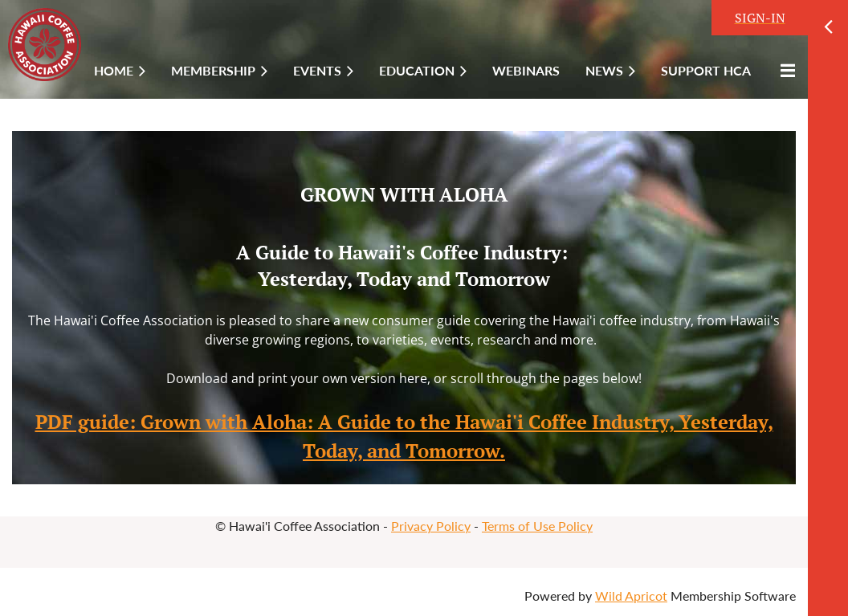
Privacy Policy (431, 526)
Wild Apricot (631, 596)
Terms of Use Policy (537, 526)
